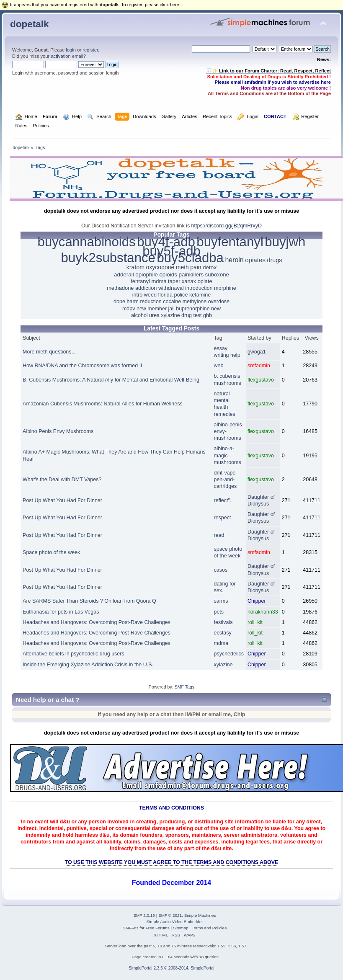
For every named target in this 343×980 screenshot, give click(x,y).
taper (174, 281)
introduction (199, 288)
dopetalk (29, 24)
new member (152, 309)
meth (182, 267)
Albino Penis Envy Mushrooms (58, 431)
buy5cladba (190, 258)
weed (150, 295)
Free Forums (158, 928)
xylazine (171, 315)
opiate (205, 281)
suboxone (217, 275)
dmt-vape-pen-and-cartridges (226, 480)
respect (223, 518)
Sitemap (181, 928)
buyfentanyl (230, 242)
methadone (120, 288)
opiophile (147, 275)
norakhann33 (263, 612)
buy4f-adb (166, 242)
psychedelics (229, 654)
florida (165, 295)
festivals (223, 622)
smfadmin (259, 366)
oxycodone (160, 267)
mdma (159, 281)
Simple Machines (200, 915)
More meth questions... (49, 352)
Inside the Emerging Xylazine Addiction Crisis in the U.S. (88, 665)
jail (171, 309)
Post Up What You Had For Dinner (62, 500)
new (216, 309)
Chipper (257, 601)
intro (138, 295)
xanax (189, 281)
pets (219, 612)
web (219, 366)
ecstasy (223, 633)
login (71, 50)
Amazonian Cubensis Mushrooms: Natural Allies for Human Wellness (103, 404)
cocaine (172, 302)
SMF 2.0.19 (144, 915)
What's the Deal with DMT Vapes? (62, 480)
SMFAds (131, 928)
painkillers (191, 275)
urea (154, 315)
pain (196, 267)
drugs (274, 260)
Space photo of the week (51, 552)
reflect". (223, 500)
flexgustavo (261, 380)
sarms (221, 601)
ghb (208, 315)
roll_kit (255, 622)
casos (221, 570)
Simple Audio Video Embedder (174, 922)
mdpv (129, 309)
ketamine (200, 295)
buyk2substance (108, 258)
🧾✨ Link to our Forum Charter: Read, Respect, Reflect (268, 71)
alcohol (139, 315)
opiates (255, 260)
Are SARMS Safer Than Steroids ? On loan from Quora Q (89, 601)
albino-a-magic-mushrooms (228, 455)
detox (210, 267)
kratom (135, 267)
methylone (195, 302)
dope (119, 302)
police (181, 295)
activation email (67, 56)
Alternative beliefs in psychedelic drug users (73, 654)
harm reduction (144, 302)
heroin (234, 260)
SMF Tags (185, 687)
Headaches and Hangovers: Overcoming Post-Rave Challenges (97, 622)
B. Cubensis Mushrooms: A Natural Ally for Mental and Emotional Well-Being (111, 380)
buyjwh (285, 242)
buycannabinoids (87, 242)
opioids (168, 275)
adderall (124, 275)
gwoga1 (257, 352)
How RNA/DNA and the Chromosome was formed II (83, 366)
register (90, 50)
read (219, 535)
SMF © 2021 (170, 915)
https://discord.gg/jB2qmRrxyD (227, 226)
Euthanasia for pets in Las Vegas (61, 612)
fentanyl (140, 281)
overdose (219, 302)
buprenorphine (193, 309)
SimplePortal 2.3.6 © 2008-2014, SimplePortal (171, 968)
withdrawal (171, 288)
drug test (192, 315)
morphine (225, 288)
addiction (146, 288)
